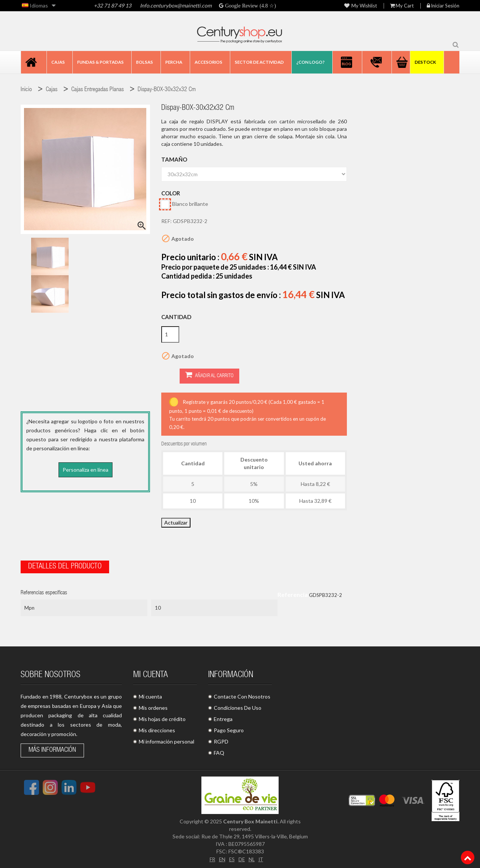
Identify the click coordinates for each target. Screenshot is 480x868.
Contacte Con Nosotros (242, 695)
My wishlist (361, 6)
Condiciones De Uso (238, 706)
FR (211, 857)
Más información (52, 749)
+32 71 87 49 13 (112, 5)
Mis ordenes (153, 706)
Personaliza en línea (85, 470)
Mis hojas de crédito (162, 717)
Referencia (293, 593)
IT (262, 857)
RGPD (221, 740)
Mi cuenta (150, 695)
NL (252, 857)
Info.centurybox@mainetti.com (176, 5)
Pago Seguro (229, 729)
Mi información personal (166, 740)
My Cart (402, 6)
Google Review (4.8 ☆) (250, 6)
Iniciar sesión (443, 6)
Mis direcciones (157, 729)
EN (221, 857)
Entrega (223, 717)
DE (241, 857)
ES (231, 857)
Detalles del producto (65, 565)
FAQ (219, 751)
